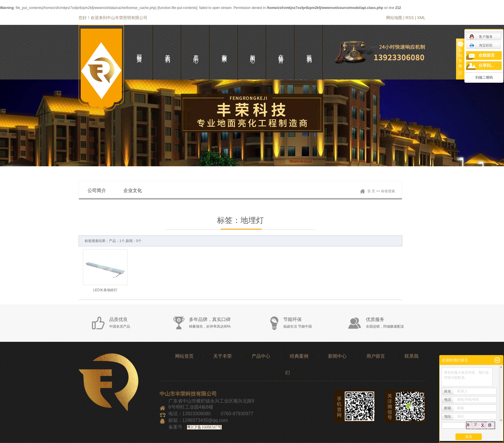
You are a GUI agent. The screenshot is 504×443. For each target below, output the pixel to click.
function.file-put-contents (177, 8)
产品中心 (261, 356)
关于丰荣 (223, 356)
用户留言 (376, 356)
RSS (410, 18)
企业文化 (133, 190)
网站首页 (184, 356)
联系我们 (309, 53)
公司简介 (97, 190)
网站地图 (394, 18)
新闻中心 (337, 356)
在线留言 (487, 55)
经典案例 (299, 356)
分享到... (486, 65)
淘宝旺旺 (481, 45)
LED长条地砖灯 (105, 290)
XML (421, 18)
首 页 (371, 191)
